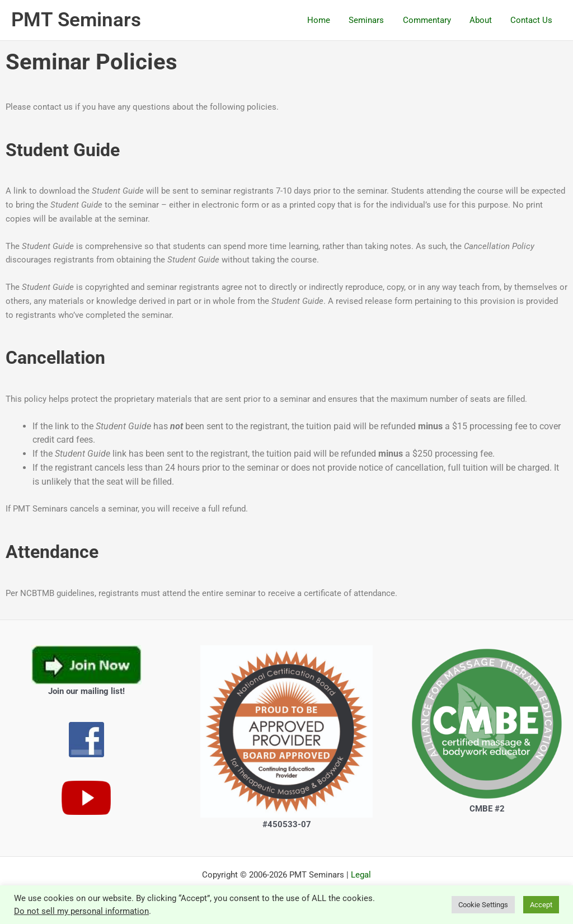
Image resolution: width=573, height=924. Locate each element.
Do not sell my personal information (81, 911)
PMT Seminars (76, 20)
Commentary (431, 20)
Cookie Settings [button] (483, 905)
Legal (361, 875)
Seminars (373, 20)
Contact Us (532, 20)
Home (327, 20)
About (483, 20)
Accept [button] (541, 905)
